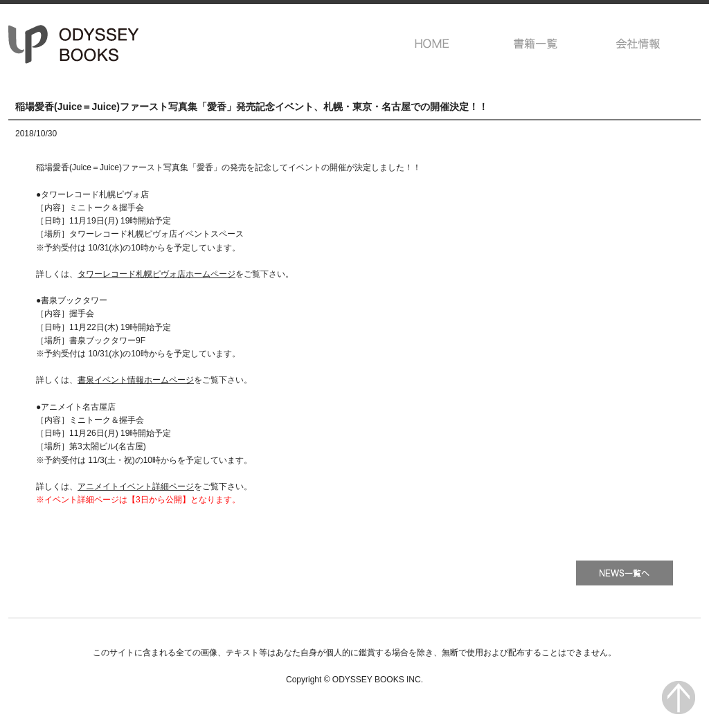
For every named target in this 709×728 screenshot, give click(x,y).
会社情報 (639, 44)
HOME (432, 44)
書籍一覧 (536, 44)
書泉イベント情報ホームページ (136, 380)
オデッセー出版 (74, 44)
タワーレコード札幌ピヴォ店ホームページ (156, 274)
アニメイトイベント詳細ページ (136, 486)
